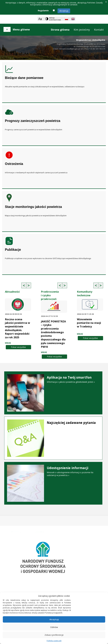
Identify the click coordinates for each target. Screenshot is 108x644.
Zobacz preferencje (54, 635)
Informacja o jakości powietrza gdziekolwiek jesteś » (53, 379)
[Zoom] (40, 19)
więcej (8, 343)
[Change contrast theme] (53, 19)
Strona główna (60, 30)
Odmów (54, 627)
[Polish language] (67, 19)
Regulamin (43, 11)
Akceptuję (64, 11)
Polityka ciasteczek (54, 641)
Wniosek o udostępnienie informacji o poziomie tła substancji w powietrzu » (53, 471)
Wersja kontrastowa (55, 19)
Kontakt (99, 30)
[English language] (73, 19)
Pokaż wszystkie (18, 347)
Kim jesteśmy (82, 30)
